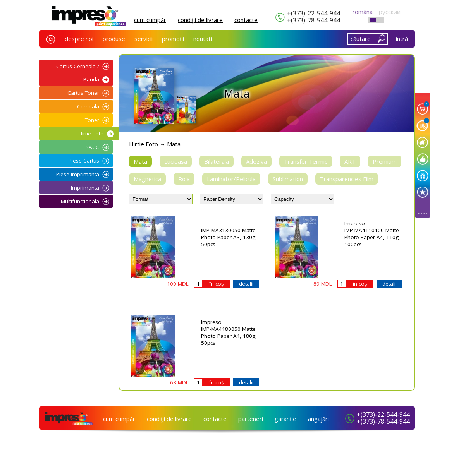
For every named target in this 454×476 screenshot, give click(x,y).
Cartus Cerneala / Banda (78, 73)
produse (114, 39)
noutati (203, 39)
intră (402, 39)
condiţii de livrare (200, 20)
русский (390, 12)
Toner (92, 120)
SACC (92, 147)
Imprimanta (85, 188)
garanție (285, 419)
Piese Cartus (84, 161)
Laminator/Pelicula (231, 179)
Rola (184, 179)
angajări (318, 419)
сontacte (246, 20)
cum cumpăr (150, 20)
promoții (173, 39)
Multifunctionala (80, 201)
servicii (144, 39)
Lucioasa (176, 161)
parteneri (251, 419)
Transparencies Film (347, 179)
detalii (246, 284)
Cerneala (88, 106)
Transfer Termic (306, 161)
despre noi (79, 39)
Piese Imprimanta (78, 174)
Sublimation (288, 179)
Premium (385, 161)
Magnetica (147, 179)
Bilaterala (217, 161)
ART (350, 161)
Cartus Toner (83, 93)
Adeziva (256, 161)
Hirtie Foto (91, 134)
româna (363, 12)
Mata (140, 161)
